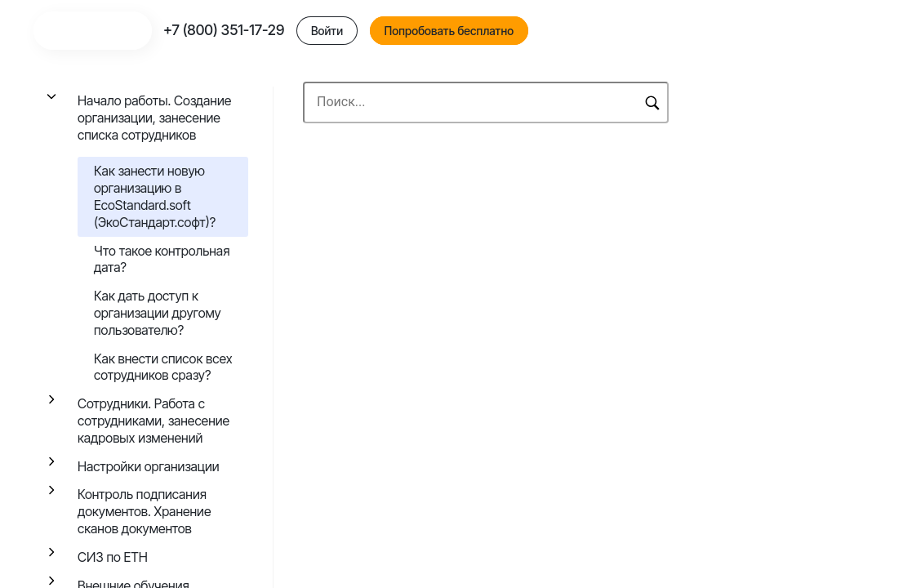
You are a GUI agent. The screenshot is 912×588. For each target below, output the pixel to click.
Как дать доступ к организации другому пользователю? (158, 313)
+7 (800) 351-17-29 (537, 35)
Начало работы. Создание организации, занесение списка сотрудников (154, 118)
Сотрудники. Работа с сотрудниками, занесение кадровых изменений (153, 421)
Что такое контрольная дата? (162, 259)
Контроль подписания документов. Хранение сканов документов (144, 511)
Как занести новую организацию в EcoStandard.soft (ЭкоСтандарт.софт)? (155, 196)
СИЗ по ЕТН (113, 557)
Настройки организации (149, 466)
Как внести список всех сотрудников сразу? (163, 367)
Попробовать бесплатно (763, 36)
